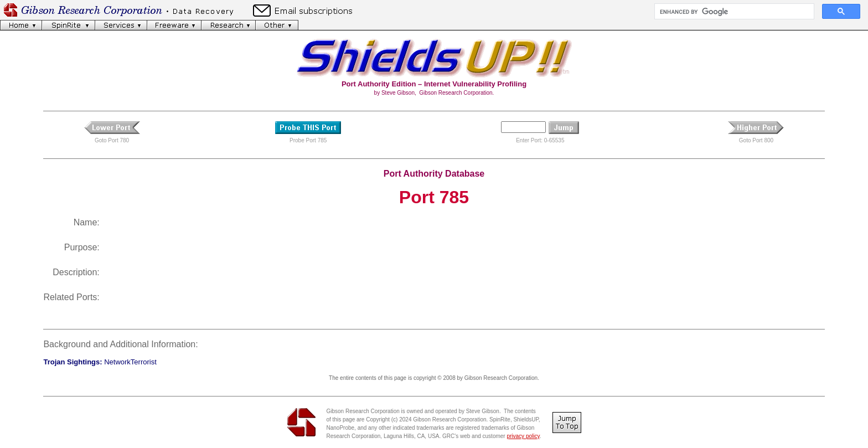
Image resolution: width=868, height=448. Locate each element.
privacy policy (523, 436)
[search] (733, 12)
